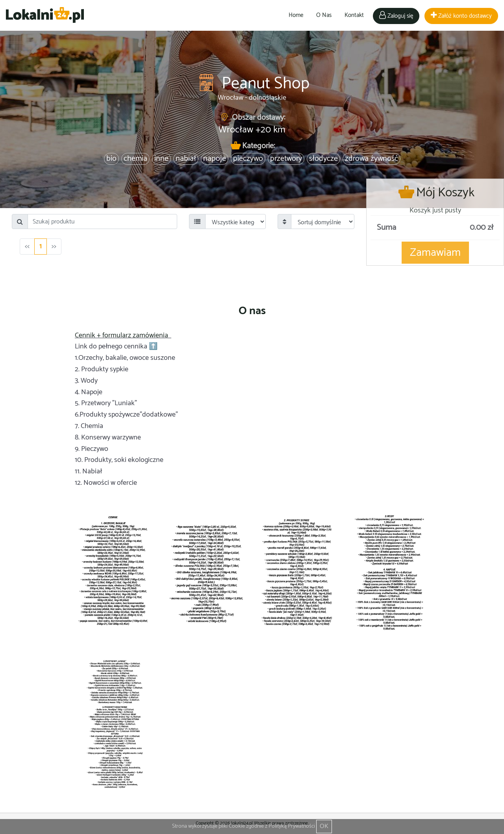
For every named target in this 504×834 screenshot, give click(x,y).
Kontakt (354, 15)
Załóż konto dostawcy (461, 16)
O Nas (324, 15)
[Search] (102, 222)
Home (296, 15)
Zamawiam (435, 253)
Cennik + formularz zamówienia (122, 335)
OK (324, 826)
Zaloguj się (396, 16)
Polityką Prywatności (292, 826)
